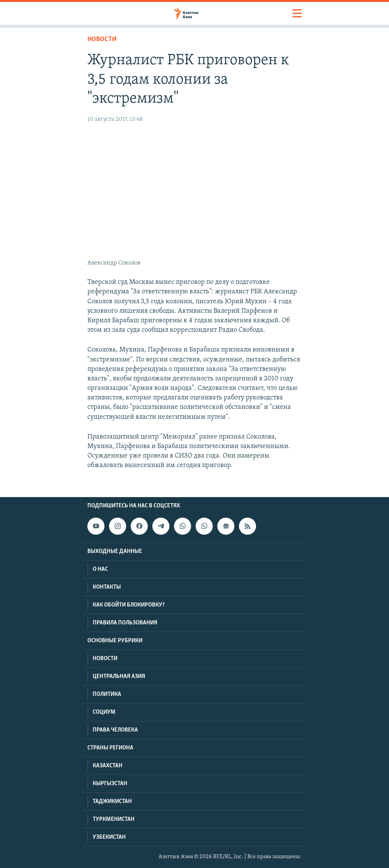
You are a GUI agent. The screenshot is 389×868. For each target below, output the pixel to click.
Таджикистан (112, 801)
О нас (100, 569)
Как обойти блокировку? (129, 605)
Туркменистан (114, 819)
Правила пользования (125, 623)
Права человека (115, 730)
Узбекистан (109, 837)
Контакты (107, 587)
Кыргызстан (110, 784)
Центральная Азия (119, 676)
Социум (104, 712)
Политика (107, 694)
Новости (102, 39)
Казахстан (108, 766)
